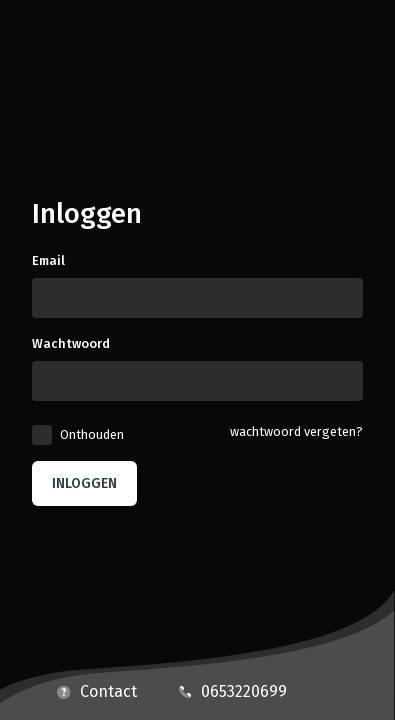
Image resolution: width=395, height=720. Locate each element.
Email (48, 260)
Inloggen (84, 483)
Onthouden (92, 434)
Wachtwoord (71, 343)
